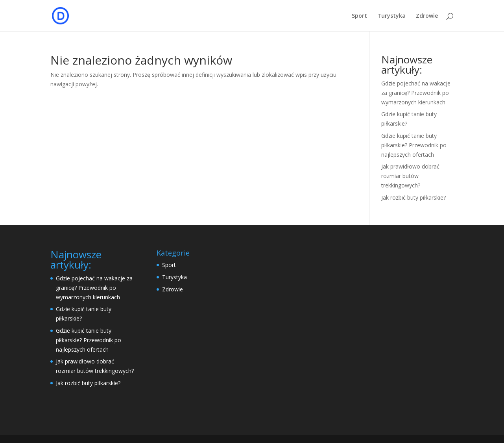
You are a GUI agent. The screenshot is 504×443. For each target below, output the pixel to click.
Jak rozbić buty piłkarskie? (414, 197)
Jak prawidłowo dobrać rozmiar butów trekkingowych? (410, 176)
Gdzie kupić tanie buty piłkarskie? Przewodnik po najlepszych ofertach (414, 145)
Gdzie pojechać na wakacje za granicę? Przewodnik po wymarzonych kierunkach (416, 93)
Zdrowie (427, 16)
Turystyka (391, 16)
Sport (359, 16)
